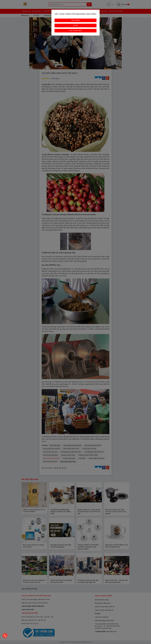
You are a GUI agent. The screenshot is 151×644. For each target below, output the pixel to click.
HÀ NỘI (75, 25)
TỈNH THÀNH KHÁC (75, 31)
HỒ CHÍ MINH (76, 20)
